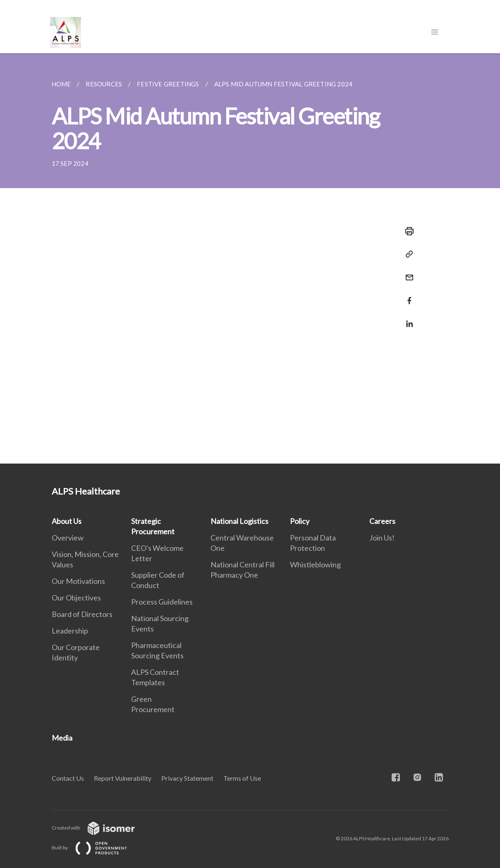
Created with (100, 828)
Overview (68, 538)
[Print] (407, 231)
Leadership (70, 631)
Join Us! (382, 538)
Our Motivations (78, 581)
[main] (250, 258)
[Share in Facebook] (407, 295)
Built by (96, 848)
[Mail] (407, 272)
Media (62, 738)
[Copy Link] (407, 254)
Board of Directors (82, 614)
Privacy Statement (187, 778)
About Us (67, 521)
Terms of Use (242, 778)
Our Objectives (76, 598)
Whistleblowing (315, 564)
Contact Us (68, 778)
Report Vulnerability (123, 778)
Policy (300, 521)
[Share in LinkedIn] (407, 319)
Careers (382, 521)
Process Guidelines (162, 602)
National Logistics (239, 521)
